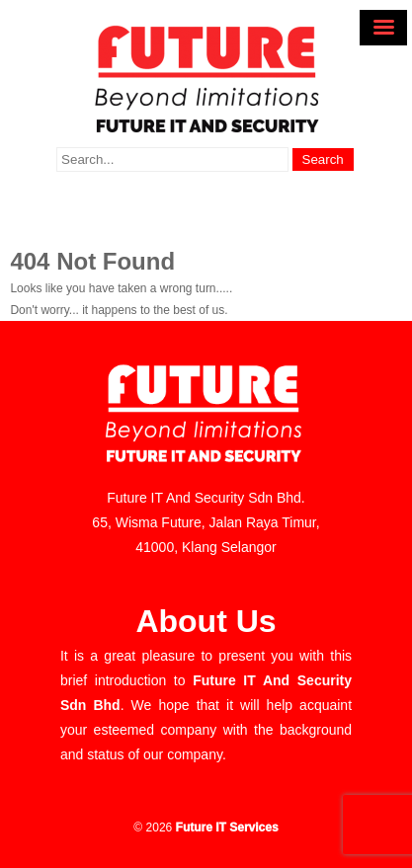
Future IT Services (227, 828)
